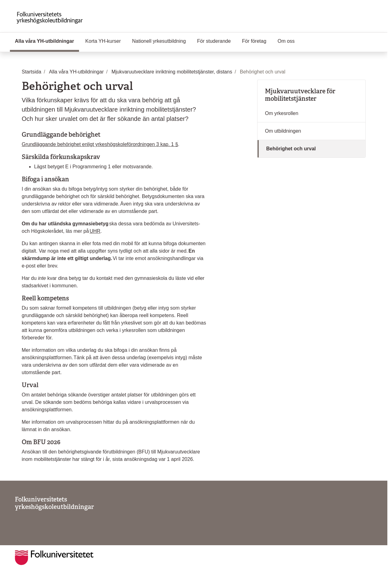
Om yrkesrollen (282, 113)
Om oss (286, 41)
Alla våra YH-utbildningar (47, 41)
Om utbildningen (283, 131)
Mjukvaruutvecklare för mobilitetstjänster (300, 95)
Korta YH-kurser (103, 41)
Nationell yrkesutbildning (159, 41)
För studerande (214, 41)
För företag (254, 41)
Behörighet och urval (291, 149)
